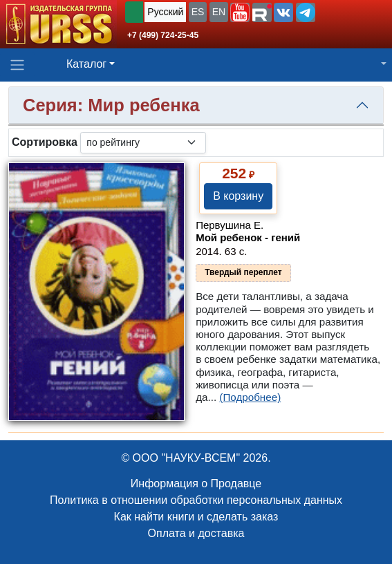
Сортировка (45, 142)
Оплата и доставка (196, 533)
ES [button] (198, 12)
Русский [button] (165, 12)
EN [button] (219, 12)
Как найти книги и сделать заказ (196, 517)
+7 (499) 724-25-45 (163, 35)
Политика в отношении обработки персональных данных (196, 500)
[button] (240, 12)
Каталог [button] (86, 64)
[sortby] (143, 143)
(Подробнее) (250, 397)
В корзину (238, 196)
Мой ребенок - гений (248, 237)
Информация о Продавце (196, 483)
